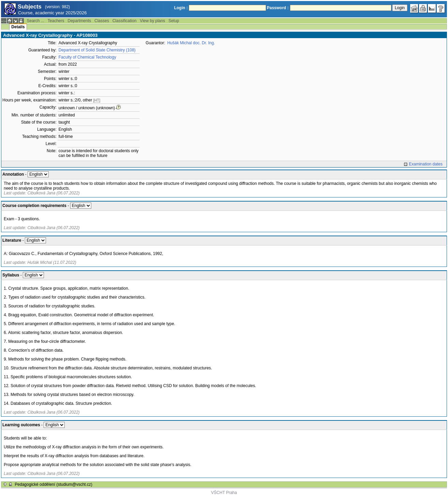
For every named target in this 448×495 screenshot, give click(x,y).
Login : (181, 8)
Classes (102, 21)
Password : (278, 8)
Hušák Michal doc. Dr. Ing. (191, 43)
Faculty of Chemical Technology (87, 57)
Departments (80, 21)
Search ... (35, 21)
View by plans (153, 21)
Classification (125, 21)
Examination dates (426, 164)
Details (18, 27)
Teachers (56, 21)
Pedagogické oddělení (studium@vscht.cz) (53, 484)
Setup (174, 21)
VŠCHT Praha (224, 493)
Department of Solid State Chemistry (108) (97, 50)
